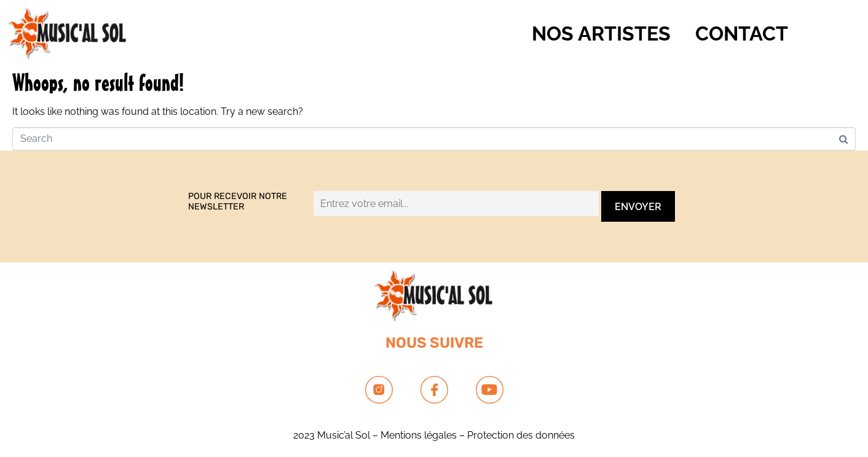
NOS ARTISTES (601, 33)
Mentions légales (419, 435)
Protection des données (521, 435)
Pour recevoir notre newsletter (238, 201)
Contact (742, 33)
